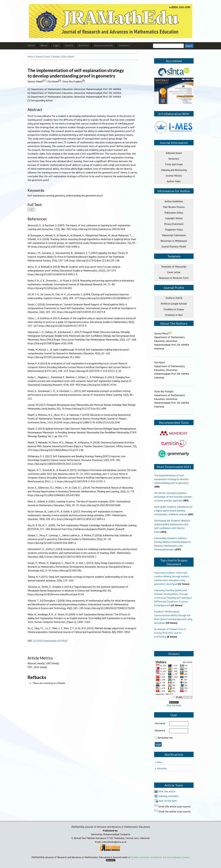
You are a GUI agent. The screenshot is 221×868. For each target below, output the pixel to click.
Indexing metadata (168, 796)
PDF (31, 210)
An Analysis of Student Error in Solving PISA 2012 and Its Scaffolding (170, 633)
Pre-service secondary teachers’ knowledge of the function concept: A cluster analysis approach (173, 497)
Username (160, 723)
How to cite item (168, 801)
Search (69, 45)
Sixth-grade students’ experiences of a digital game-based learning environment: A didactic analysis (173, 510)
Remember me (165, 738)
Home (31, 45)
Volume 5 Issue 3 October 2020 (51, 57)
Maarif (71, 57)
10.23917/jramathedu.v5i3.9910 (50, 641)
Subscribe (162, 768)
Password (160, 730)
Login (56, 45)
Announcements (104, 45)
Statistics (124, 45)
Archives (84, 45)
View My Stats (174, 704)
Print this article (167, 791)
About (44, 45)
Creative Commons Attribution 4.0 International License (160, 857)
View (159, 762)
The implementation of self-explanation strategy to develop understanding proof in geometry (171, 479)
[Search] (168, 46)
